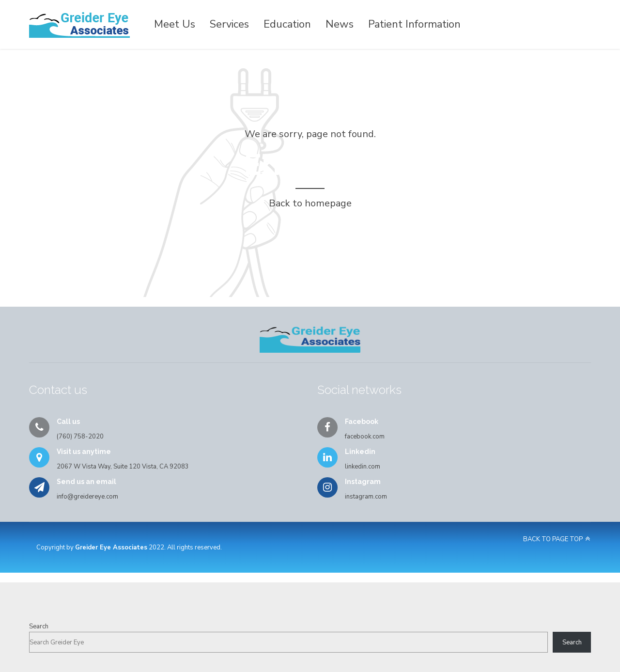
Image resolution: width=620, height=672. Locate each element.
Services (229, 24)
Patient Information (414, 24)
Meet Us (175, 24)
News (340, 24)
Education (287, 24)
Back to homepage (310, 203)
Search (39, 626)
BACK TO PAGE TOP (553, 539)
